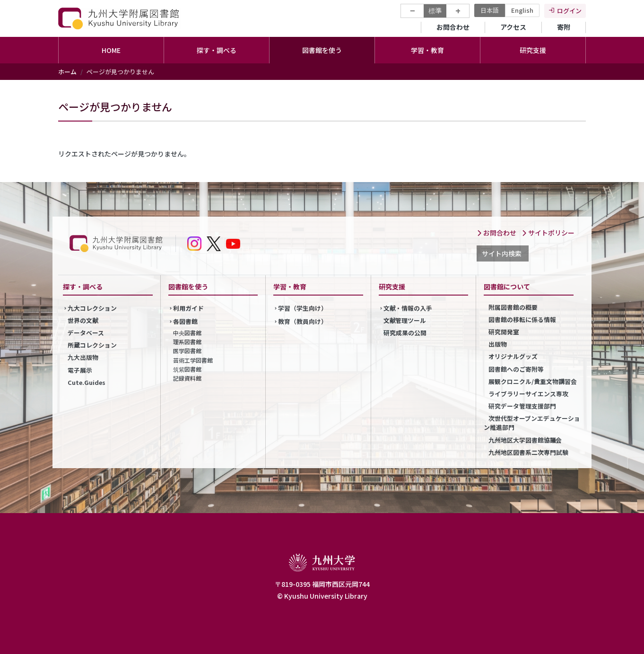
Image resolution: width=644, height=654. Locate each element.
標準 (435, 10)
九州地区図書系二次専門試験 (528, 452)
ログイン (569, 11)
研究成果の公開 (405, 333)
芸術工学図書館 (193, 360)
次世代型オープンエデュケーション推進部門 (532, 423)
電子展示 (80, 370)
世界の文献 (83, 320)
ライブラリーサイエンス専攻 (528, 394)
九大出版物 (83, 357)
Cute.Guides (87, 382)
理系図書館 (187, 342)
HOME (111, 50)
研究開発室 (504, 332)
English (522, 10)
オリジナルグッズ (513, 356)
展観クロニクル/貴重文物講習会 (533, 381)
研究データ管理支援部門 (522, 406)
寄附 (564, 27)
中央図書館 (187, 333)
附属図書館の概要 (513, 307)
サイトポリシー (548, 233)
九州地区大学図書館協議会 (525, 440)
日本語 (490, 10)
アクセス (513, 27)
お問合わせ (453, 27)
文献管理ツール (405, 320)
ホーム (67, 72)
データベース (86, 333)
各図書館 (185, 321)
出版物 (498, 344)
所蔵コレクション (92, 345)
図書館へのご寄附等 (516, 369)
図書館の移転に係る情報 (522, 319)
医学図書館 (187, 351)
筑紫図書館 (187, 369)
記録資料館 (187, 378)
